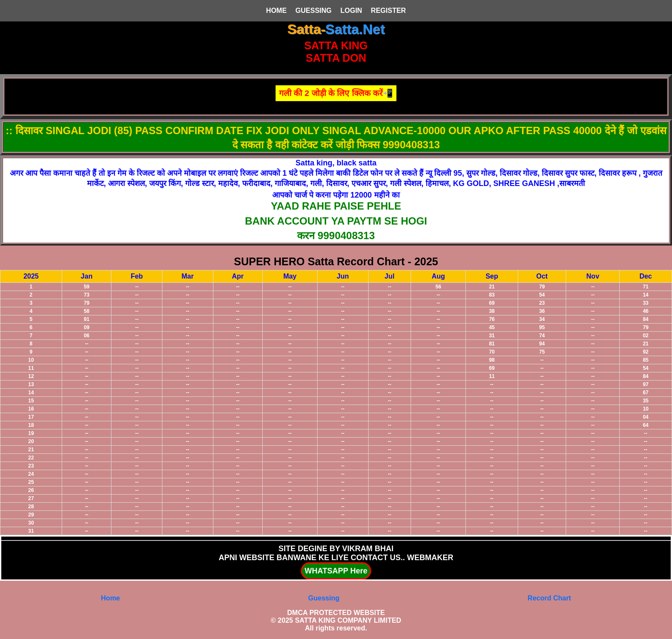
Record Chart (549, 598)
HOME (276, 10)
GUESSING (313, 10)
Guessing (324, 598)
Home (111, 598)
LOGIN (351, 10)
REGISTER (388, 10)
